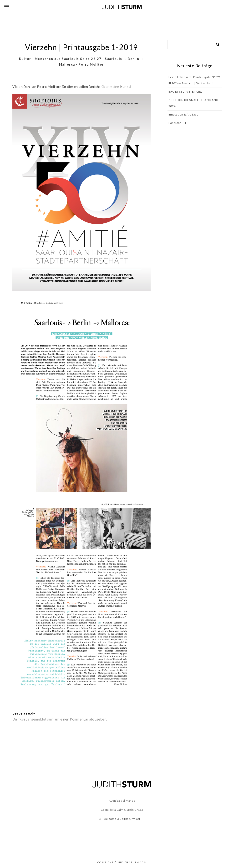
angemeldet (37, 719)
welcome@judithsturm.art (122, 819)
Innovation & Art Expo (183, 114)
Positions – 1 (177, 123)
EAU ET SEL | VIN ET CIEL (186, 92)
